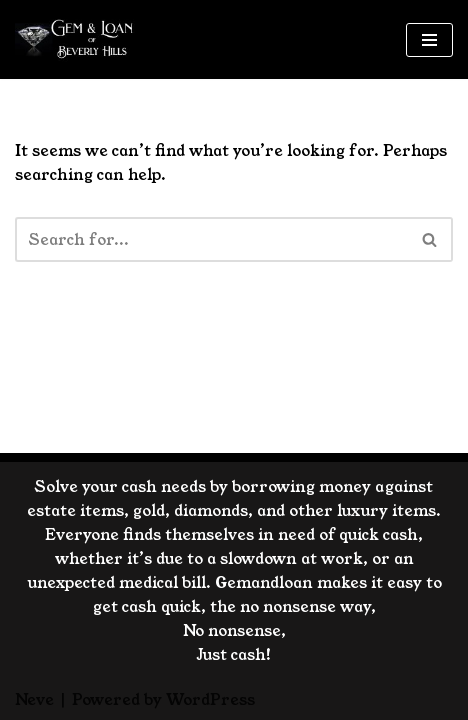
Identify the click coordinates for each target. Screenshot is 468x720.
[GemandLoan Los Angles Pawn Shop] (75, 39)
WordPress (210, 699)
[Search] (211, 239)
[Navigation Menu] (429, 40)
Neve (34, 699)
